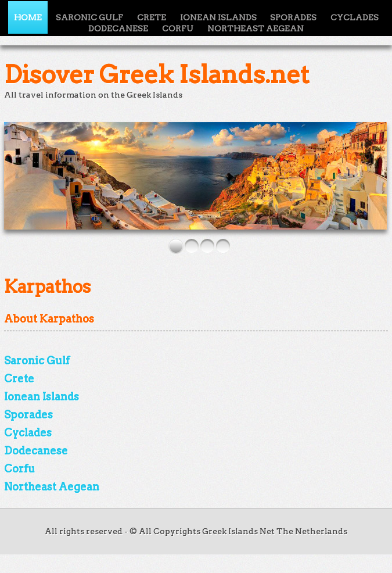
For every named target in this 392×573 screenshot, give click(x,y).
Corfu (178, 28)
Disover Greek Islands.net (157, 74)
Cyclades (355, 17)
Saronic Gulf (37, 361)
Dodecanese (118, 28)
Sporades (28, 415)
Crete (19, 379)
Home (28, 17)
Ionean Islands (42, 397)
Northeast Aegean (256, 28)
